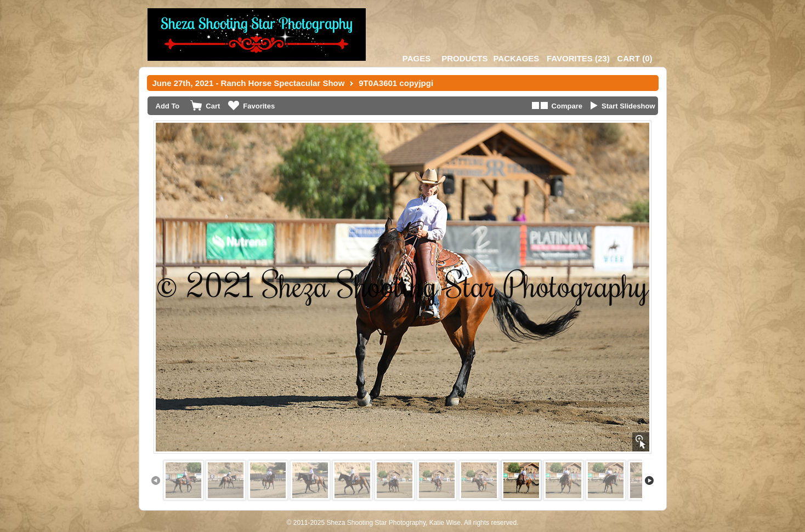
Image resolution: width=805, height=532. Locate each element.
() (578, 58)
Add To (168, 106)
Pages (416, 58)
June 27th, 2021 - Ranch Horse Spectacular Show (249, 83)
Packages (516, 58)
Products (464, 58)
